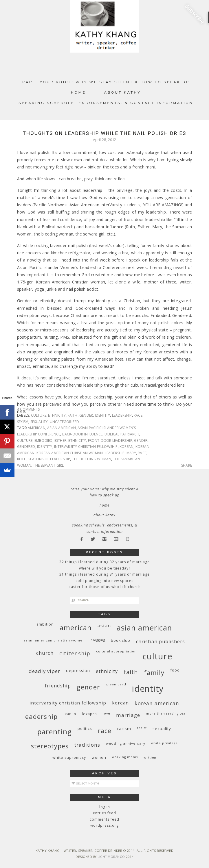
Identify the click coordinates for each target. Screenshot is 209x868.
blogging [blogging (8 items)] (98, 640)
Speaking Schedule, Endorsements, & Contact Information (106, 103)
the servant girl (48, 465)
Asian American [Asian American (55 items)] (144, 628)
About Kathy (123, 92)
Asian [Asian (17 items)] (104, 625)
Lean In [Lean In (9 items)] (70, 714)
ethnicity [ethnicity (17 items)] (107, 671)
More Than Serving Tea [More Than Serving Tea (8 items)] (166, 713)
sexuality (39, 422)
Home (78, 92)
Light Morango (111, 857)
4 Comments (28, 409)
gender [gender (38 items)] (88, 687)
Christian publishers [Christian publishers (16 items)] (161, 641)
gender (86, 415)
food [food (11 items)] (175, 670)
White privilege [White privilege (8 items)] (164, 743)
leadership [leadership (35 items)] (40, 716)
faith (73, 415)
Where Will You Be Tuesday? (105, 568)
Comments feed (104, 819)
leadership (122, 415)
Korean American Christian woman (70, 453)
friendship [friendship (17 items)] (58, 686)
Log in (105, 807)
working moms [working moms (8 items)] (125, 757)
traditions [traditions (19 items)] (87, 745)
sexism (23, 422)
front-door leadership (110, 441)
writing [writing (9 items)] (150, 757)
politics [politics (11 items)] (85, 728)
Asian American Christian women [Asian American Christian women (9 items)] (54, 640)
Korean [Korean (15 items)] (120, 703)
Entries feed (104, 813)
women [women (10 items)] (99, 757)
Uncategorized (65, 422)
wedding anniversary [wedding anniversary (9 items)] (126, 743)
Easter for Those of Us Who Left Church (105, 587)
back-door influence (82, 434)
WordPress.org (104, 825)
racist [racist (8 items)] (142, 728)
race (138, 415)
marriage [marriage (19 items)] (128, 715)
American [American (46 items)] (76, 627)
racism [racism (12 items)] (124, 729)
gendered (26, 447)
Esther (60, 441)
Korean (126, 447)
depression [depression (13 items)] (78, 671)
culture (39, 415)
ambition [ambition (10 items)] (45, 624)
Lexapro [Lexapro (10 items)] (89, 714)
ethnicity (57, 415)
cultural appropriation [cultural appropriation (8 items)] (116, 651)
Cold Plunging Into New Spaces (104, 581)
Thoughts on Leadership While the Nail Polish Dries (105, 133)
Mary (131, 453)
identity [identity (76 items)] (148, 689)
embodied (44, 441)
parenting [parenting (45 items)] (55, 731)
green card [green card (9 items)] (116, 684)
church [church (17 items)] (45, 653)
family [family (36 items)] (154, 673)
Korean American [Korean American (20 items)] (157, 703)
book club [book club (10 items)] (121, 640)
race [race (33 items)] (105, 731)
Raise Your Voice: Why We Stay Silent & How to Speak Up (106, 82)
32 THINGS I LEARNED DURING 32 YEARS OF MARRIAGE (104, 562)
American (37, 428)
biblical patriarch (122, 434)
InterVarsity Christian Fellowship (86, 447)
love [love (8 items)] (107, 713)
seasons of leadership (49, 459)
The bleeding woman (92, 459)
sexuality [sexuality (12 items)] (162, 729)
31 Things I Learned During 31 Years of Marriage (104, 574)
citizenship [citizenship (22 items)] (75, 653)
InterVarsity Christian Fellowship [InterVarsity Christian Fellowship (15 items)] (68, 703)
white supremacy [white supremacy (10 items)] (69, 757)
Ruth (22, 459)
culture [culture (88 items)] (157, 656)
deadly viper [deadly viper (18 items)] (44, 671)
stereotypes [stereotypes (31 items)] (50, 746)
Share (187, 465)
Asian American (62, 428)
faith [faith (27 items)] (131, 672)
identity (103, 415)
